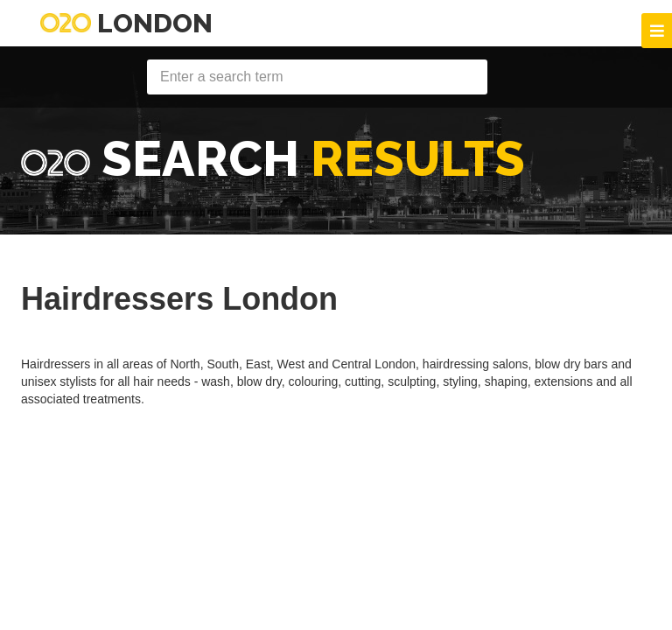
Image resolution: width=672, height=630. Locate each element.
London (126, 23)
